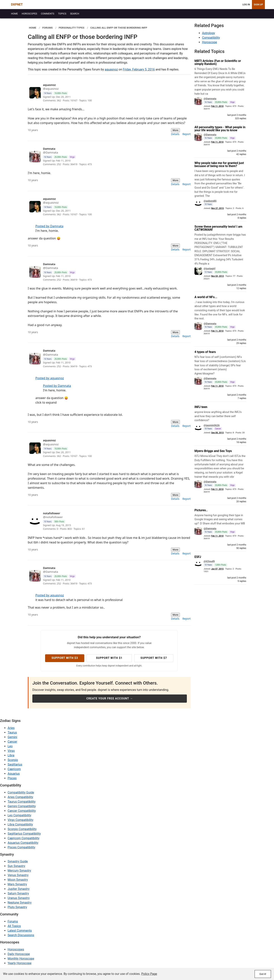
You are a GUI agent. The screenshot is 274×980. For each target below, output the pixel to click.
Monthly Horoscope (21, 959)
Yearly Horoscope (20, 963)
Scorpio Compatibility (22, 829)
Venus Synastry (18, 875)
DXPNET (17, 4)
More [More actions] (175, 130)
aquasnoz (111, 69)
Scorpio (13, 760)
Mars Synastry (17, 884)
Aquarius (14, 774)
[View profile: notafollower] (102, 521)
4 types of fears (205, 352)
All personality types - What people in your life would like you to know (220, 129)
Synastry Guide (18, 861)
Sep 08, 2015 (217, 433)
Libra (11, 755)
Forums (13, 921)
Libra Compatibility (20, 824)
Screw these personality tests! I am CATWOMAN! (218, 228)
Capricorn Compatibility (23, 838)
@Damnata (210, 98)
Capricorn (14, 769)
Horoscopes (16, 949)
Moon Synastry (18, 880)
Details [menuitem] (175, 134)
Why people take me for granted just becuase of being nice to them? (219, 164)
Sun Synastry (16, 866)
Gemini (12, 737)
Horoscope (209, 42)
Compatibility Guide (21, 792)
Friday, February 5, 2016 (139, 69)
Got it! (263, 974)
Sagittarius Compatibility (24, 834)
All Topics (14, 926)
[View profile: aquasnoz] (102, 93)
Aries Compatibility (20, 797)
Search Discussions (21, 935)
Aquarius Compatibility (23, 843)
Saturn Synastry (18, 893)
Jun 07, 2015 (217, 569)
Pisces (12, 778)
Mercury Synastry (19, 871)
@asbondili (210, 201)
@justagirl (209, 268)
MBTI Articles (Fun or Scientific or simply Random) (218, 62)
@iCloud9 (209, 561)
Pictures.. (201, 510)
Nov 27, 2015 (217, 208)
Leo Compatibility (19, 815)
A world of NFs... (206, 297)
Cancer (12, 742)
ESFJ (198, 557)
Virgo (11, 751)
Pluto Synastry (17, 907)
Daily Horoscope (19, 954)
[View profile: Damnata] (102, 157)
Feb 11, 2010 (217, 106)
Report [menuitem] (187, 134)
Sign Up (258, 4)
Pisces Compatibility (21, 847)
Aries (11, 728)
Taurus (12, 732)
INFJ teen (201, 407)
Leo (10, 746)
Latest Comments (20, 931)
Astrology (209, 33)
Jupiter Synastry (19, 889)
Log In (246, 4)
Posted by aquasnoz (50, 378)
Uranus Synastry (19, 898)
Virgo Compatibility (20, 820)
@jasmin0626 (212, 425)
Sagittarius (15, 764)
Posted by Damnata (49, 226)
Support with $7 (154, 658)
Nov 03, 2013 (217, 276)
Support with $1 (109, 658)
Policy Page (149, 974)
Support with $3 (65, 658)
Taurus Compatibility (22, 802)
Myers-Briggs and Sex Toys (213, 451)
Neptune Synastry (20, 903)
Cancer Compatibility (22, 811)
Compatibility (211, 38)
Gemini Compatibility (22, 806)
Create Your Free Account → (110, 699)
